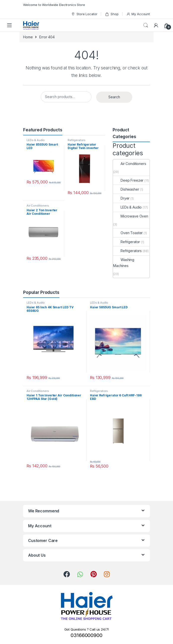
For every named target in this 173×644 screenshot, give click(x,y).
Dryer (121, 198)
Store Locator (84, 14)
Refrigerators (77, 140)
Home (28, 37)
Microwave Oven (131, 216)
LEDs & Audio (36, 140)
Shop (112, 14)
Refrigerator (127, 242)
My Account (138, 14)
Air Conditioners (38, 206)
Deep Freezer (128, 180)
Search (146, 25)
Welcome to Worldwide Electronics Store (54, 5)
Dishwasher (126, 189)
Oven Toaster (128, 233)
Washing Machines (124, 263)
